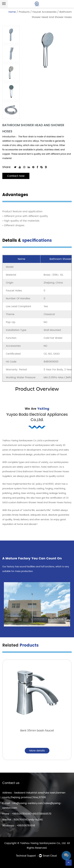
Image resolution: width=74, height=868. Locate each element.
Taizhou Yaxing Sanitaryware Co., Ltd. (44, 843)
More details (37, 751)
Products (24, 12)
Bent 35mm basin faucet (37, 731)
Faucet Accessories (45, 12)
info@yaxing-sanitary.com (28, 803)
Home (12, 12)
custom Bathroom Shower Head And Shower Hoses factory (40, 503)
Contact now (16, 176)
